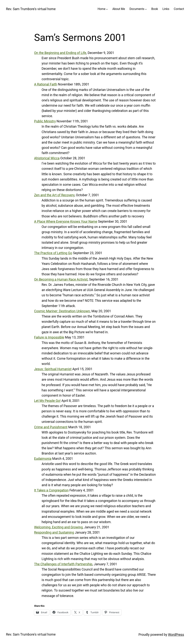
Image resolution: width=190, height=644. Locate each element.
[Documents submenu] (146, 9)
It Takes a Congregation (51, 490)
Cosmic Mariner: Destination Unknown (62, 311)
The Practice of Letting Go (53, 253)
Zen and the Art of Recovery (54, 195)
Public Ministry (45, 121)
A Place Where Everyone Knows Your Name (66, 222)
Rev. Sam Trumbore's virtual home (31, 9)
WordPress (176, 635)
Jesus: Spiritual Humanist (53, 369)
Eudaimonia (43, 459)
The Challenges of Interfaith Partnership (63, 564)
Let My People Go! (47, 401)
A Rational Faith (46, 84)
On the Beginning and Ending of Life (60, 53)
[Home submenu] (107, 9)
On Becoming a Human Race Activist (61, 279)
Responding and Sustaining (54, 532)
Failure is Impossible (49, 337)
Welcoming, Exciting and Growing (58, 527)
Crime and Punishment (51, 427)
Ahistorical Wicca (47, 158)
